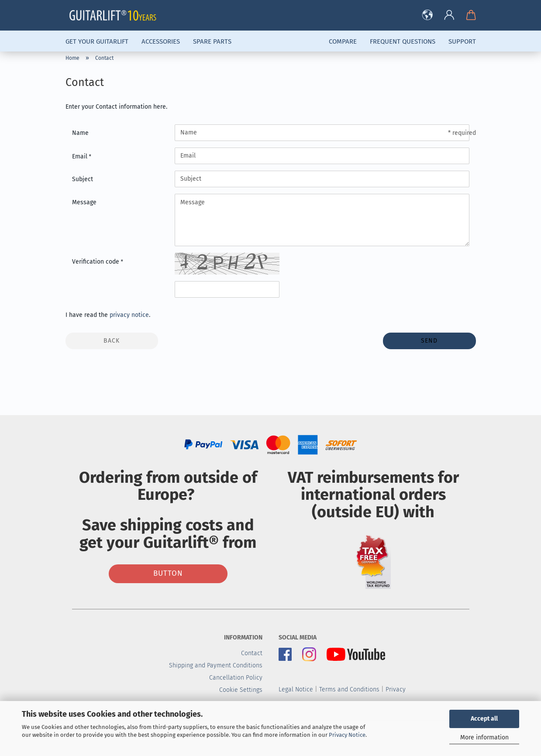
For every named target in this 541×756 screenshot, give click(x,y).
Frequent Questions (403, 41)
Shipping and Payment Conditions (216, 665)
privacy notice (129, 315)
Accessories (161, 41)
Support (462, 41)
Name (80, 133)
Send (429, 341)
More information (484, 737)
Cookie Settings (241, 690)
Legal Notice (296, 689)
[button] (427, 15)
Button (168, 573)
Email (81, 156)
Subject (83, 179)
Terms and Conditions (349, 689)
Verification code (96, 262)
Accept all (484, 719)
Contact (252, 653)
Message (84, 202)
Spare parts (212, 41)
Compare (343, 41)
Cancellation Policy (236, 678)
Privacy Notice (347, 735)
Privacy (396, 689)
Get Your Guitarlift (97, 41)
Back (112, 341)
